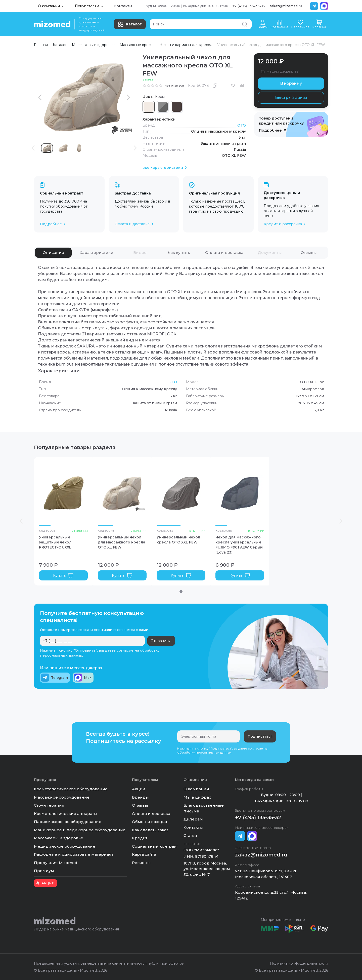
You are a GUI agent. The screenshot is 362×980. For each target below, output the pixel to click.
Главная (41, 45)
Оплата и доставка (151, 814)
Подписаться (260, 736)
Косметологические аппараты (66, 814)
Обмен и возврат (150, 822)
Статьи (190, 835)
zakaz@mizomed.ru (286, 6)
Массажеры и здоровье (93, 45)
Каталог (130, 24)
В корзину (291, 83)
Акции (139, 789)
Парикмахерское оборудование (68, 822)
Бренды (140, 797)
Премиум (44, 871)
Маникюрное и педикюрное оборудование (80, 830)
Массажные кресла (137, 45)
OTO (242, 125)
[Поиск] (201, 24)
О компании (196, 789)
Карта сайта (144, 854)
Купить (63, 575)
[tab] (53, 253)
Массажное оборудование (62, 797)
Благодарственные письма (204, 808)
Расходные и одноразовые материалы (74, 854)
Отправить (160, 641)
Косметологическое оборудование (71, 789)
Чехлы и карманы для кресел (186, 45)
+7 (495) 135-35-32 (249, 6)
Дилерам (193, 819)
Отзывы (140, 805)
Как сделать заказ (150, 830)
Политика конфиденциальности (299, 963)
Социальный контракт (155, 846)
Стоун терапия (49, 805)
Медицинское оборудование (65, 846)
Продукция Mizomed (56, 863)
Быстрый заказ (291, 97)
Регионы (141, 863)
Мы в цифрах (197, 797)
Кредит (140, 838)
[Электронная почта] (209, 736)
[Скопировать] (215, 86)
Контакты (123, 6)
